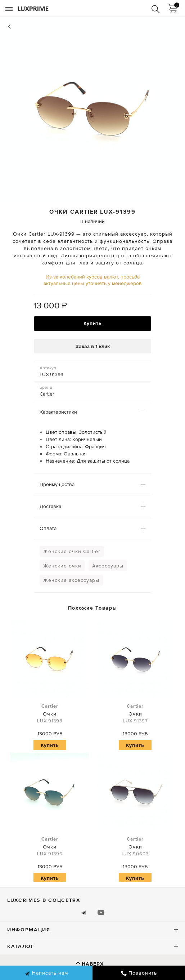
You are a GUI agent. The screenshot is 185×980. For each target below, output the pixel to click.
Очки (50, 714)
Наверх (93, 964)
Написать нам (46, 973)
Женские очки (62, 566)
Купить (93, 323)
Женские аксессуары (71, 580)
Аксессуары (108, 566)
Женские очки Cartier (72, 551)
